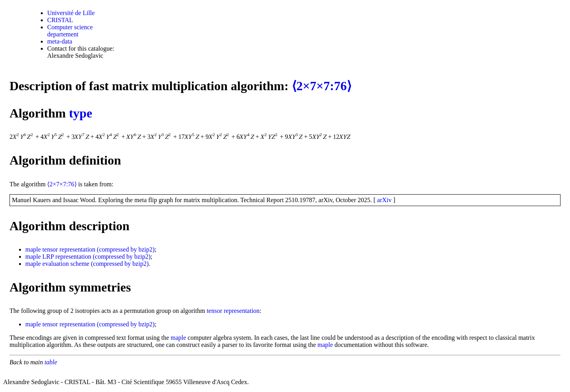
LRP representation (67, 257)
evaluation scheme (66, 264)
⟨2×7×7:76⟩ (322, 86)
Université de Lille (71, 13)
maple (33, 249)
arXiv (384, 200)
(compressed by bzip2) (126, 249)
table (51, 362)
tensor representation (69, 249)
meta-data (60, 41)
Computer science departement (70, 31)
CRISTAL (60, 20)
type (81, 113)
